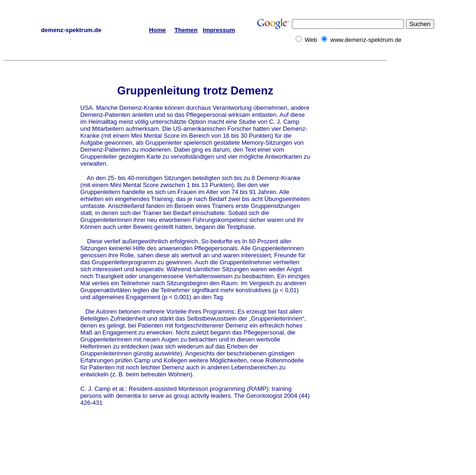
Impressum (219, 30)
